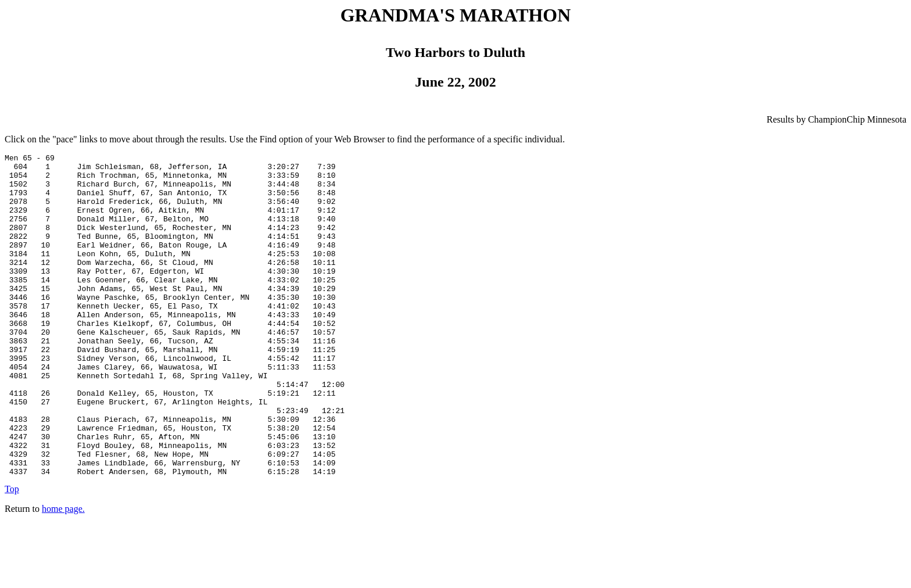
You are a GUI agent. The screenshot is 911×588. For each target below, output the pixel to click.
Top (12, 553)
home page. (63, 573)
